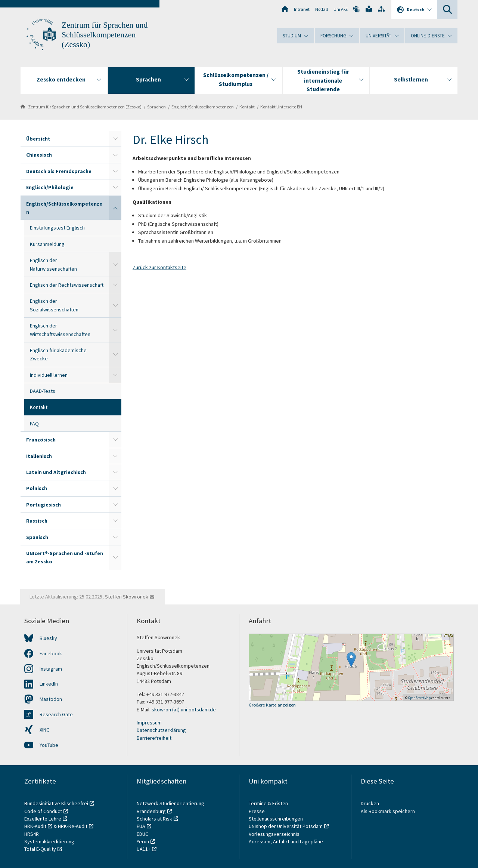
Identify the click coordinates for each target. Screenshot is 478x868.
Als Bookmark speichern (388, 811)
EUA (141, 826)
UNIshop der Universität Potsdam (286, 826)
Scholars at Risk (154, 819)
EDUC (142, 834)
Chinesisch (39, 155)
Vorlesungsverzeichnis (275, 834)
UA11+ (144, 849)
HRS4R (32, 834)
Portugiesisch (44, 505)
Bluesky (48, 638)
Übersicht (38, 139)
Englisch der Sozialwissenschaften (54, 305)
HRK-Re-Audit (73, 826)
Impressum (149, 723)
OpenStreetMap (419, 698)
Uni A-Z (341, 9)
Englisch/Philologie (50, 187)
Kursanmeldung (47, 244)
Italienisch (39, 456)
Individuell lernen (49, 375)
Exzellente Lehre (43, 819)
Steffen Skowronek (127, 597)
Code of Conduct (43, 811)
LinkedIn (49, 684)
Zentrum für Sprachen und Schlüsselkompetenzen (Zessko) (105, 35)
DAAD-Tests (43, 391)
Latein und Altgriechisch (56, 472)
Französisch (41, 440)
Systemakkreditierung (49, 841)
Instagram (51, 669)
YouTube (49, 745)
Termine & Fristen (269, 803)
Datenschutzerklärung (161, 730)
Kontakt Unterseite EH (281, 107)
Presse (257, 811)
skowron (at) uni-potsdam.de (184, 710)
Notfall (322, 9)
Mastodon (51, 699)
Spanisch (37, 537)
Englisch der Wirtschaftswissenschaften (60, 330)
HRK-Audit (35, 826)
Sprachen (156, 107)
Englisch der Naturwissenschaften (53, 264)
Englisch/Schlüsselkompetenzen (203, 107)
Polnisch (37, 488)
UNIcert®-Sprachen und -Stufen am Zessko (65, 557)
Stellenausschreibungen (276, 819)
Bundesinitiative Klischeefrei (56, 803)
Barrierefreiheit (154, 738)
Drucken (370, 803)
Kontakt (247, 107)
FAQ (34, 424)
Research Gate (56, 714)
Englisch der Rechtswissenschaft (67, 285)
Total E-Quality (40, 849)
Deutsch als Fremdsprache (59, 171)
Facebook (51, 653)
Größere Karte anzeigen (272, 705)
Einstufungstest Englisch (57, 228)
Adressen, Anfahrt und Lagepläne (286, 841)
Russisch (37, 521)
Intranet (302, 9)
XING (45, 730)
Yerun (143, 841)
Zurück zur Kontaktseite (159, 267)
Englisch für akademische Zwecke (58, 354)
